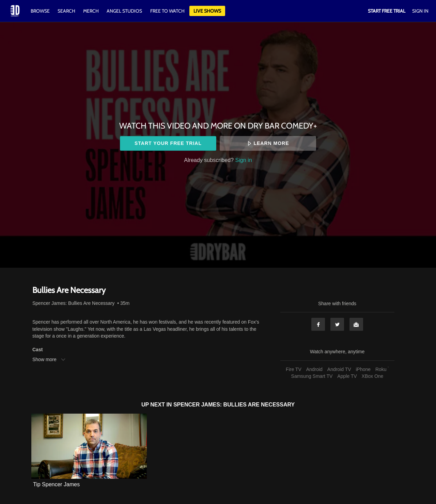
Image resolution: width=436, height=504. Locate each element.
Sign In (420, 11)
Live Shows (207, 11)
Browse (41, 11)
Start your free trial (168, 143)
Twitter (337, 324)
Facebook (318, 324)
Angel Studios (124, 11)
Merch (91, 11)
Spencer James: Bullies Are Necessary (73, 303)
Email (356, 324)
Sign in (244, 160)
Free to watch (167, 11)
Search (67, 11)
